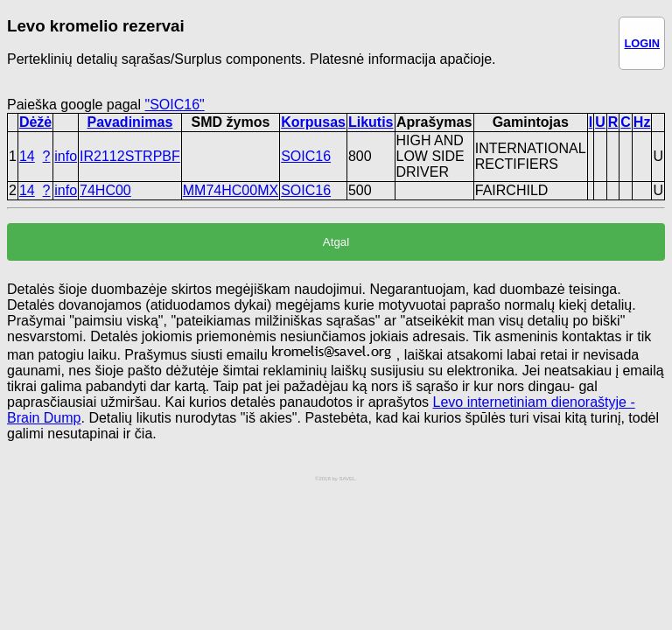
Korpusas (313, 122)
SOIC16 (306, 156)
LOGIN (642, 43)
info (66, 156)
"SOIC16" (174, 105)
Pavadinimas (130, 122)
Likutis (371, 122)
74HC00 (105, 190)
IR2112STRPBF (130, 156)
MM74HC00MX (231, 190)
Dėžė (35, 122)
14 (27, 156)
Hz (642, 122)
